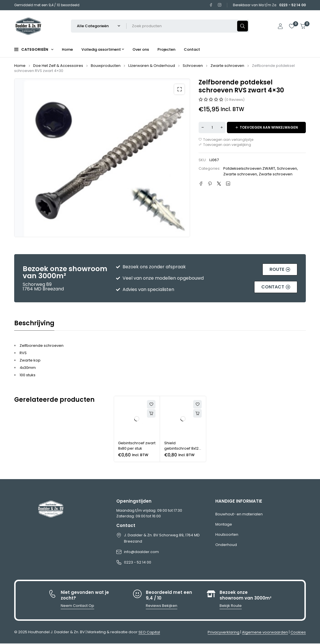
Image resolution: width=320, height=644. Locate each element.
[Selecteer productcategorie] (99, 26)
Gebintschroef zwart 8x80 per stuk (137, 446)
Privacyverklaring (224, 632)
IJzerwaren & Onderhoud (152, 66)
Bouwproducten (106, 66)
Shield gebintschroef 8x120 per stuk (183, 449)
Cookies (298, 632)
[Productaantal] (212, 127)
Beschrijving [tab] (34, 323)
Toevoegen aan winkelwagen (269, 127)
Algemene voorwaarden (265, 632)
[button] (179, 89)
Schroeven (193, 66)
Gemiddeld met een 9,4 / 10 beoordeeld (47, 5)
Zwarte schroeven (227, 66)
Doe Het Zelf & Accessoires (58, 66)
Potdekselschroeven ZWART (249, 168)
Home (20, 66)
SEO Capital (149, 632)
